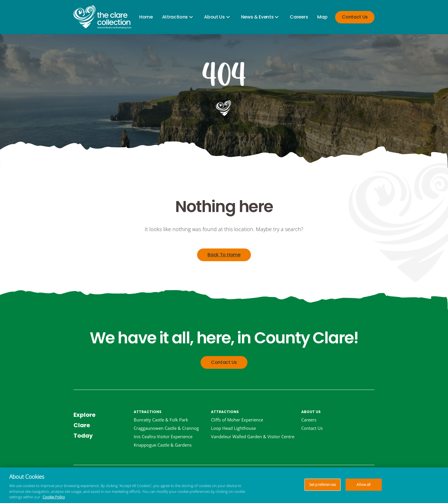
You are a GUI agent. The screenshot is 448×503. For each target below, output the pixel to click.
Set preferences (323, 484)
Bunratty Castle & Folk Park (161, 420)
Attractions (175, 17)
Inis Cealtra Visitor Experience (163, 436)
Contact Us (355, 17)
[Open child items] (191, 17)
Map (322, 17)
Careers (299, 17)
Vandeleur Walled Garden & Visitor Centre (253, 436)
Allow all (363, 484)
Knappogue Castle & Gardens (163, 445)
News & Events (257, 17)
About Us (214, 17)
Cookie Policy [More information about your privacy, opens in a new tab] (54, 497)
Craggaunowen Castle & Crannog (166, 428)
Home (146, 17)
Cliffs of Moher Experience (237, 420)
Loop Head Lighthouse (233, 428)
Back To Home (224, 255)
